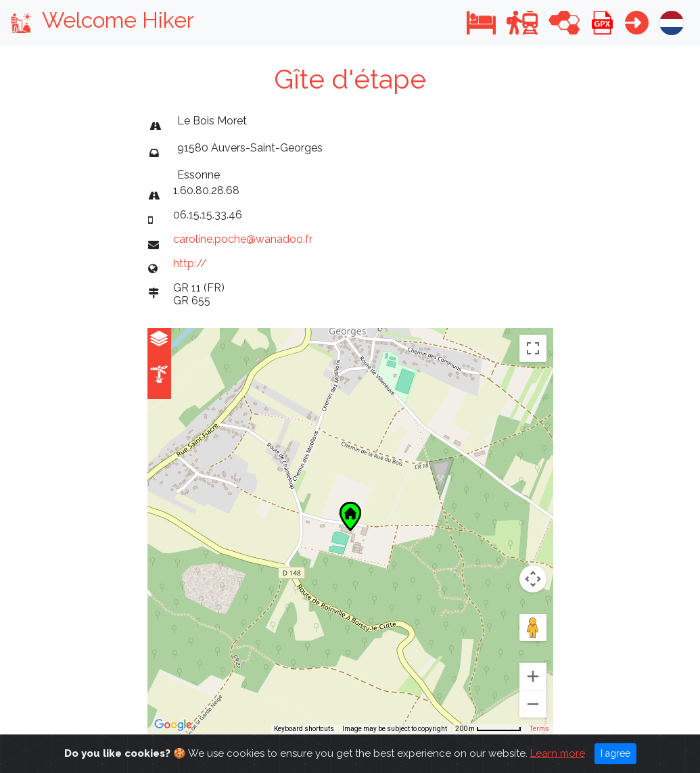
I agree (615, 753)
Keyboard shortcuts (304, 729)
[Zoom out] (533, 704)
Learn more (558, 753)
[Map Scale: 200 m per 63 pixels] (488, 729)
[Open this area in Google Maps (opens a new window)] (173, 725)
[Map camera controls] (533, 579)
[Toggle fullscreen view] (533, 348)
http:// (190, 263)
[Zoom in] (533, 676)
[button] (481, 23)
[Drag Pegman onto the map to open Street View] (533, 628)
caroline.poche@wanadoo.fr (243, 239)
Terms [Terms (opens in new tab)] (539, 729)
